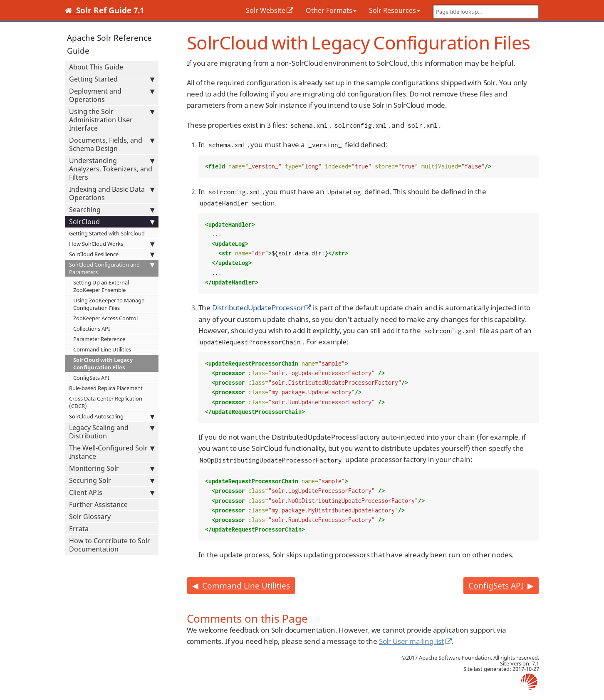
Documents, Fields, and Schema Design (112, 144)
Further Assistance (98, 505)
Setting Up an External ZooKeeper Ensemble (101, 286)
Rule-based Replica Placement (106, 388)
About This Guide (96, 67)
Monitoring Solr (112, 468)
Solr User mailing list (411, 641)
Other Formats (331, 10)
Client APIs (112, 492)
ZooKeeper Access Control (105, 318)
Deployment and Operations (112, 95)
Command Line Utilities (102, 349)
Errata (79, 529)
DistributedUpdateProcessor (258, 308)
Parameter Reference (99, 339)
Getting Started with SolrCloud (107, 233)
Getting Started (112, 79)
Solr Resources (395, 10)
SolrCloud (112, 222)
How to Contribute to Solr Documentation (110, 545)
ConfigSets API (91, 378)
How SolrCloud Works (112, 244)
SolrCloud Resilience (112, 254)
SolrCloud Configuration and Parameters (112, 268)
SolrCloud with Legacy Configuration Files (103, 364)
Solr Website (266, 10)
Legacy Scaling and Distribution (112, 432)
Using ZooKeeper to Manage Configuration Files (109, 304)
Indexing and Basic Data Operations (112, 193)
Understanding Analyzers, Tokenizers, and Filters (112, 169)
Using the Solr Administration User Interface (112, 120)
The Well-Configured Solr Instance (112, 452)
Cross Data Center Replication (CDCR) (106, 402)
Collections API (92, 329)
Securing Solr (112, 480)
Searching (112, 210)
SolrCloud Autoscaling (112, 416)
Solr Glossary (90, 517)
